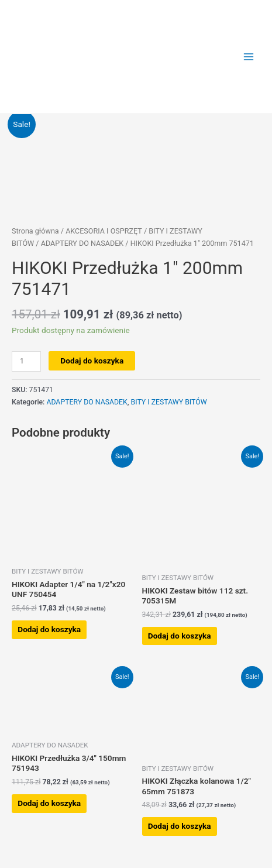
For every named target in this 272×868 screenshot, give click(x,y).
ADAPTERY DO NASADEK (82, 243)
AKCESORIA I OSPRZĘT (104, 231)
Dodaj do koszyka (92, 361)
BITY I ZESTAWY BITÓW (169, 402)
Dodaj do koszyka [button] (49, 629)
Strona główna (35, 231)
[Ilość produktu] (26, 361)
